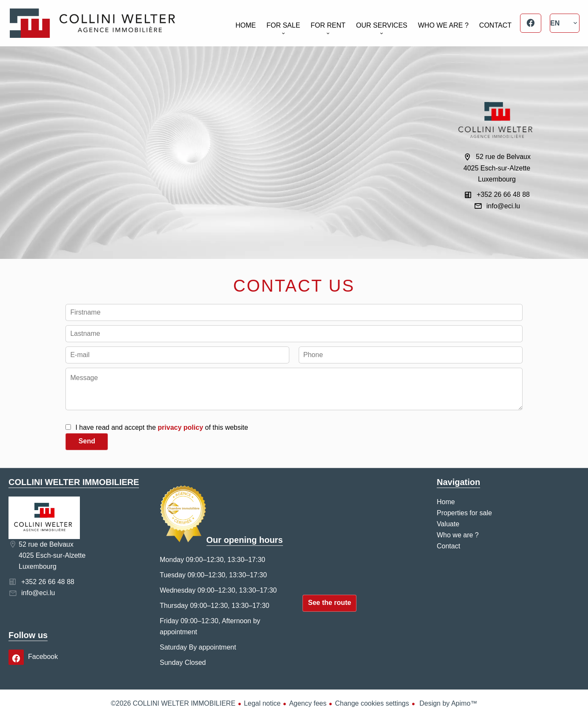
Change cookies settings (372, 703)
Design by (448, 703)
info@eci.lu (503, 206)
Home (92, 23)
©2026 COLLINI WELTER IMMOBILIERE (173, 703)
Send (87, 441)
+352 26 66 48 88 (503, 194)
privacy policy (180, 427)
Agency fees (308, 703)
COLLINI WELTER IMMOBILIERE (74, 482)
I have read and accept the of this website (161, 427)
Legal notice (262, 703)
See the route (329, 603)
